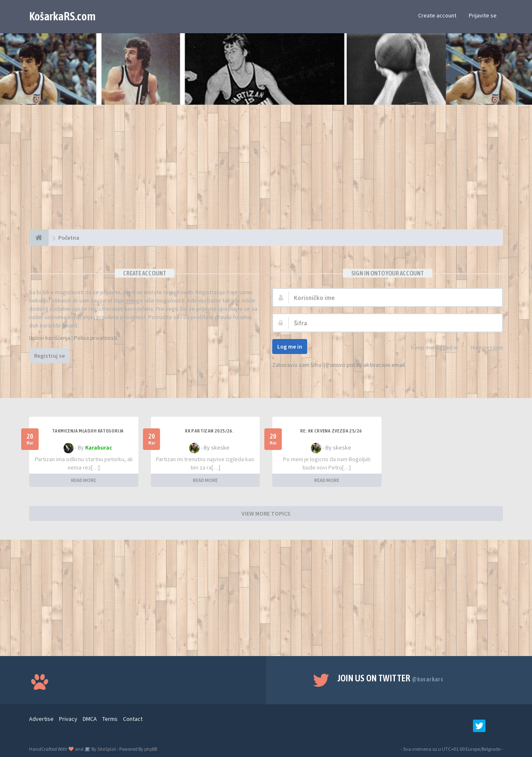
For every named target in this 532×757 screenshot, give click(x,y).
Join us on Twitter (390, 678)
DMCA (90, 719)
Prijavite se (483, 15)
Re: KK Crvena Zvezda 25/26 (331, 431)
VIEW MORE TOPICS (266, 514)
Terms (110, 719)
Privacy (68, 719)
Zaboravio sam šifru (297, 365)
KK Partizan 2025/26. (209, 431)
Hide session (482, 348)
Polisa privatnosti (96, 338)
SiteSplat (106, 749)
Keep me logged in (430, 348)
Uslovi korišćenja (50, 338)
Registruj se (49, 356)
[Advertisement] (266, 171)
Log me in (290, 347)
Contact (133, 719)
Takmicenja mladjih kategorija (88, 431)
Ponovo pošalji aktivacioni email (366, 365)
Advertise (41, 719)
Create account (437, 15)
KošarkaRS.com (62, 16)
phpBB (151, 749)
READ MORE (84, 480)
